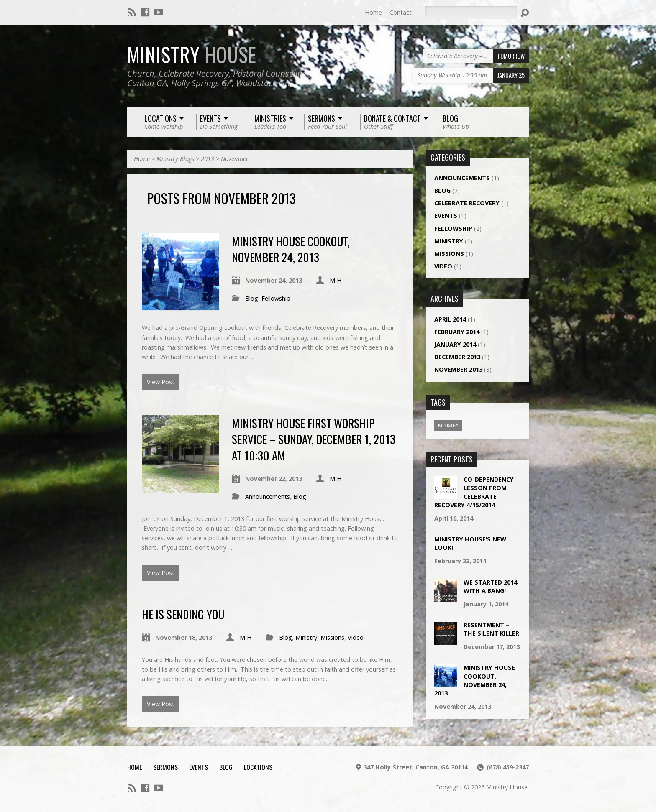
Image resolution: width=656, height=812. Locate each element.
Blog (252, 298)
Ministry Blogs (175, 159)
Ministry (192, 54)
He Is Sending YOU (183, 614)
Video (356, 637)
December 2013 (457, 357)
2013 (208, 159)
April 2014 (450, 319)
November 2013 (458, 369)
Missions (332, 637)
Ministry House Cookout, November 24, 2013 (291, 249)
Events (446, 216)
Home (373, 12)
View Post (161, 382)
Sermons (165, 767)
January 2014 (455, 344)
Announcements (268, 497)
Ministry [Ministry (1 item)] (448, 425)
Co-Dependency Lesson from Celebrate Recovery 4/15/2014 (474, 492)
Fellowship (276, 298)
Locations (258, 767)
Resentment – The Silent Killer (491, 629)
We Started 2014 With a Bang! (490, 586)
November (235, 159)
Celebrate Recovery (467, 203)
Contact (401, 12)
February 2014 (457, 332)
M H (336, 280)
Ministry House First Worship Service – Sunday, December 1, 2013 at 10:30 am (314, 439)
